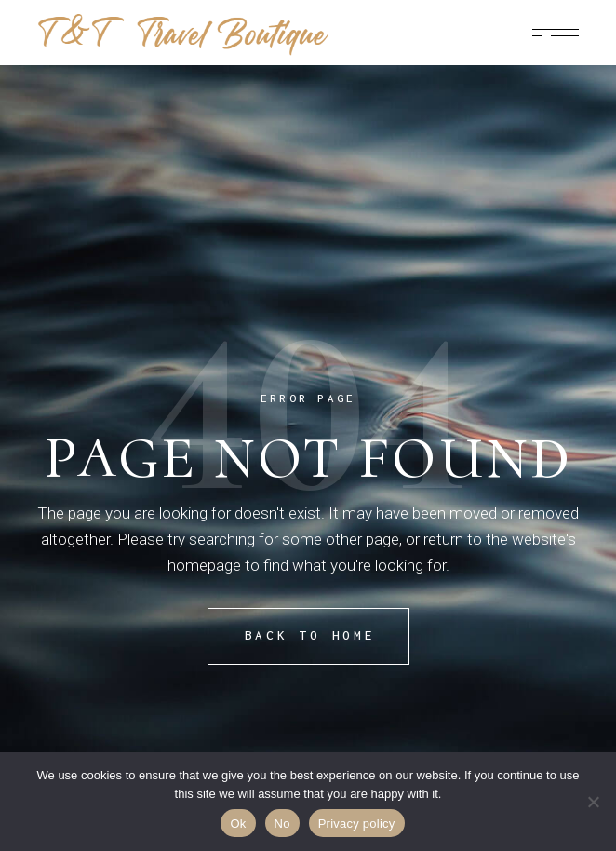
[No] (593, 802)
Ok (238, 824)
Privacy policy (357, 824)
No (282, 824)
